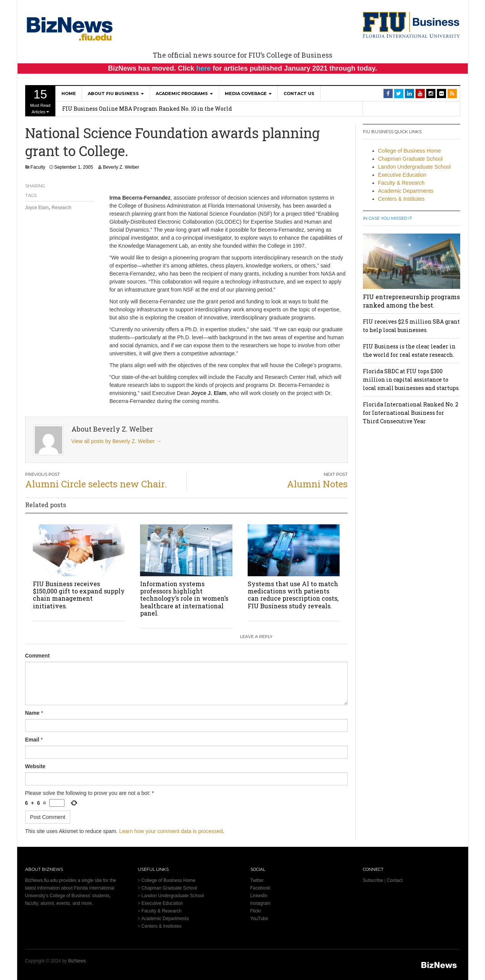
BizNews (77, 961)
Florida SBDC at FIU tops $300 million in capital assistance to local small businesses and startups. (411, 380)
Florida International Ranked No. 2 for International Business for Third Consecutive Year (411, 413)
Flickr (256, 911)
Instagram (260, 903)
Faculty (38, 167)
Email (32, 740)
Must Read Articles (40, 101)
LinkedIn (259, 896)
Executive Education (402, 175)
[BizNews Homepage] (70, 27)
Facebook (260, 888)
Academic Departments (406, 191)
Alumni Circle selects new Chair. (96, 484)
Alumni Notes (317, 484)
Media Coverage (248, 93)
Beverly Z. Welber (121, 167)
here (203, 68)
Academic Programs (184, 93)
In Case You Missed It (388, 218)
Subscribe (373, 880)
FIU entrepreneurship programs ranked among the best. (411, 301)
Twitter (257, 880)
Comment (38, 656)
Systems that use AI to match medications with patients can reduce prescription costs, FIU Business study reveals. (293, 595)
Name (32, 713)
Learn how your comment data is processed (171, 831)
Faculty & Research (401, 183)
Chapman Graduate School (411, 159)
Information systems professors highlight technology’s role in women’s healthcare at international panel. (184, 598)
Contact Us (299, 93)
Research (61, 208)
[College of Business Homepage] (412, 24)
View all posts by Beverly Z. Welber (117, 441)
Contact (395, 880)
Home (69, 93)
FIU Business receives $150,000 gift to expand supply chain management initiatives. (79, 595)
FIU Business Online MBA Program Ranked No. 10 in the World (147, 109)
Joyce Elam (37, 208)
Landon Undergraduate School (415, 167)
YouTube (259, 919)
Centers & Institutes (401, 199)
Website (35, 766)
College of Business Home (410, 151)
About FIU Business (116, 93)
